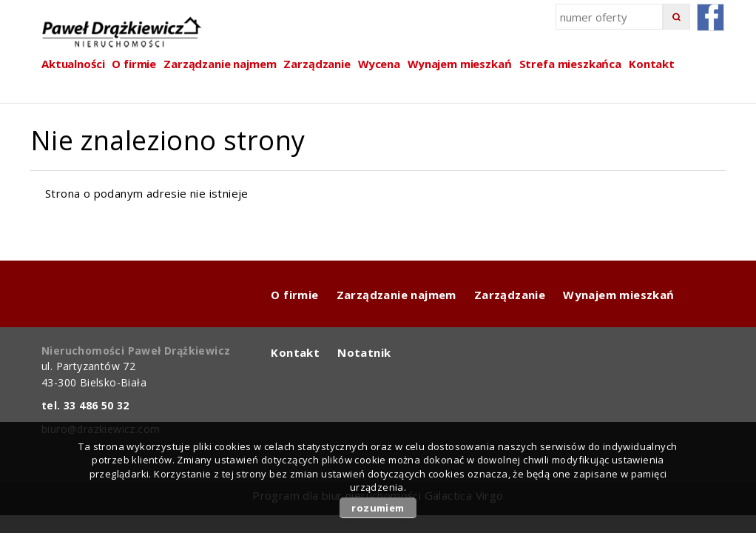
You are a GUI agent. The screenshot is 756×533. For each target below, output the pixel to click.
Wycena (379, 64)
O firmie (294, 295)
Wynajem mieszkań (460, 64)
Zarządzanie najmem (396, 295)
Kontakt (652, 64)
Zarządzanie (317, 64)
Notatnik (364, 352)
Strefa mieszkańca (570, 64)
